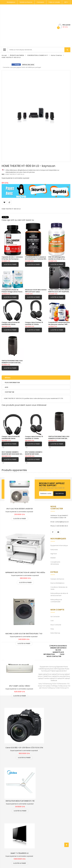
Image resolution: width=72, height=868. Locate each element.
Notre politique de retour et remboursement (59, 594)
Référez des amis (28, 65)
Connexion (40, 2)
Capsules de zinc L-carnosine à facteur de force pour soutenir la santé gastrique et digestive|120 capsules (12, 258)
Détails (8, 378)
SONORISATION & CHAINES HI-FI (37, 55)
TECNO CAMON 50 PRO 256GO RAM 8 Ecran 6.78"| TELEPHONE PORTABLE (59, 291)
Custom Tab (9, 392)
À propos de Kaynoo (57, 579)
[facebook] (53, 532)
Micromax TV (65, 686)
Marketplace (11, 2)
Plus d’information (12, 383)
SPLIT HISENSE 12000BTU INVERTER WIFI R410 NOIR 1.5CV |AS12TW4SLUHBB (12, 453)
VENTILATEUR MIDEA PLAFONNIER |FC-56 (20, 801)
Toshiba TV (49, 686)
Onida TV (41, 686)
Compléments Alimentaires (55, 563)
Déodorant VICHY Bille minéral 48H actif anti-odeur (36, 291)
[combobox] (39, 50)
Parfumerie (54, 550)
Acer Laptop (52, 674)
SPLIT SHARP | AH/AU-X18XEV (20, 686)
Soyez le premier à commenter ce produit (15, 178)
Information (49, 654)
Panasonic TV (64, 684)
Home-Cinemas (56, 55)
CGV (52, 621)
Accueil (4, 55)
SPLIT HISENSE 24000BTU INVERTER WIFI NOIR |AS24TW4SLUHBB (34, 453)
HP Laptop (66, 678)
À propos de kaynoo (58, 646)
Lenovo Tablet (42, 676)
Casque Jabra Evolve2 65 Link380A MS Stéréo (11, 323)
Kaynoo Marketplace (57, 583)
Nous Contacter (56, 625)
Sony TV (41, 684)
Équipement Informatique (59, 546)
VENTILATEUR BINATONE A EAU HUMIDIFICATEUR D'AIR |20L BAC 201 (12, 362)
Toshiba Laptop (49, 678)
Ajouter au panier (10, 264)
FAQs (52, 629)
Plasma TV (53, 688)
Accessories (62, 676)
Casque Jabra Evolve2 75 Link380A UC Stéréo (34, 323)
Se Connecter (55, 617)
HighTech (54, 554)
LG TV (57, 684)
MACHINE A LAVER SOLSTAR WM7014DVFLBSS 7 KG (24, 634)
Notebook (54, 680)
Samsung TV (49, 684)
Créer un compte (54, 2)
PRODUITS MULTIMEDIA (17, 55)
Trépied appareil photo (58, 671)
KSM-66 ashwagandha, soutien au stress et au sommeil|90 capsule (57, 258)
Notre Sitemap (55, 633)
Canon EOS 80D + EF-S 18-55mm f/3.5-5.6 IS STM (24, 748)
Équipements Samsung (48, 667)
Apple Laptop (43, 674)
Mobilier (53, 558)
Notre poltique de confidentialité (56, 601)
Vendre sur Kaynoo (26, 2)
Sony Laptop (52, 676)
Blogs (58, 650)
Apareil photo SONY (51, 669)
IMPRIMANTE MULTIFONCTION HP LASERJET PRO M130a (25, 572)
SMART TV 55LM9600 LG (20, 853)
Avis (6, 387)
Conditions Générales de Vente (59, 588)
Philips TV (57, 686)
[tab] (36, 378)
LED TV (41, 688)
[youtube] (58, 532)
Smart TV (66, 688)
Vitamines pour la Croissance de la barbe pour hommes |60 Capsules (35, 258)
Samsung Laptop (63, 674)
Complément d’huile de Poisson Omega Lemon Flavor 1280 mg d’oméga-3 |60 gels (12, 291)
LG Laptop (58, 678)
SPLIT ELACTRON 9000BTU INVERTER (20, 509)
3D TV (60, 688)
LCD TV (47, 688)
